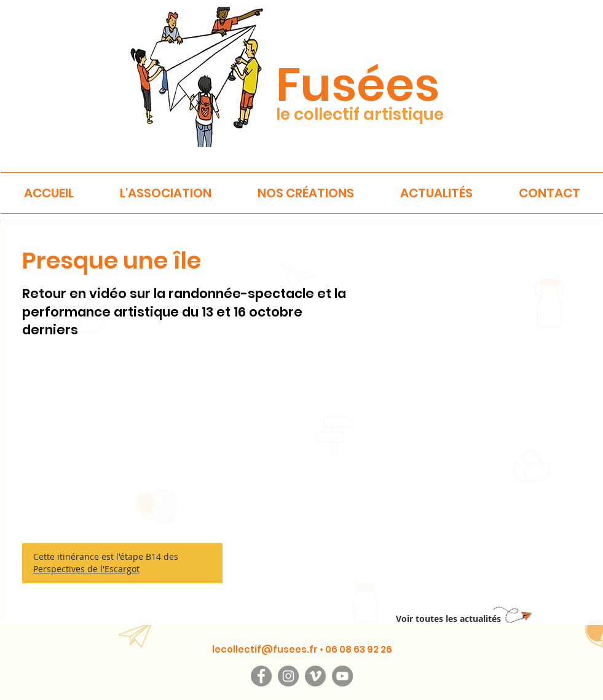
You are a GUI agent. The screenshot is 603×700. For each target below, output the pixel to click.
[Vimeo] (315, 676)
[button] (166, 193)
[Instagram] (288, 676)
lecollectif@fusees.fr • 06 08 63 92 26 (302, 649)
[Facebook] (261, 676)
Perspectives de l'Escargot (86, 569)
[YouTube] (342, 676)
